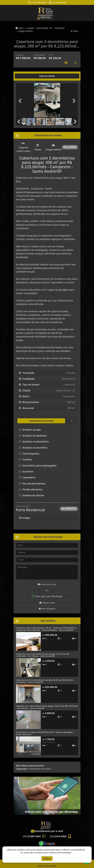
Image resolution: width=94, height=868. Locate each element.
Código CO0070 (25, 31)
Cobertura (59, 28)
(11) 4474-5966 (59, 3)
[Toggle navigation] (75, 8)
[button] (21, 101)
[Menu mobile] (47, 13)
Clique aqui (21, 769)
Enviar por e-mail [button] (47, 584)
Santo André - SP (44, 28)
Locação (30, 28)
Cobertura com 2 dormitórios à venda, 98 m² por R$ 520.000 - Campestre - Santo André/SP (45, 681)
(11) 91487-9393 (39, 3)
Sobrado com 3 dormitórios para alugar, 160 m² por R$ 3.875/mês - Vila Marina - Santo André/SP (47, 707)
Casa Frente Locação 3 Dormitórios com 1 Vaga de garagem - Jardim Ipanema (45, 733)
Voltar (75, 31)
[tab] (24, 76)
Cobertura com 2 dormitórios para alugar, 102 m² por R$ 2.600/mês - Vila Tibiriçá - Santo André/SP (43, 655)
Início (19, 28)
